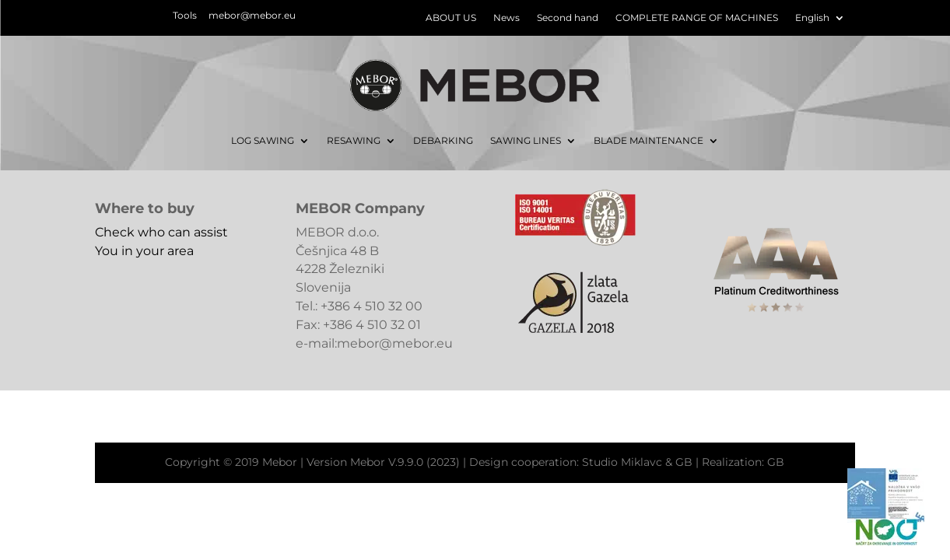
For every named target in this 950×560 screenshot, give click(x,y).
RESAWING (354, 140)
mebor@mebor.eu (252, 15)
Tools (185, 15)
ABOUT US (451, 18)
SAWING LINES (526, 140)
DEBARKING (443, 140)
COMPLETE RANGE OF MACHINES (697, 18)
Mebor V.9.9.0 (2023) (405, 462)
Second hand (568, 18)
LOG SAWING (263, 140)
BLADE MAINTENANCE (649, 140)
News (507, 18)
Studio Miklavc (622, 462)
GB (684, 462)
